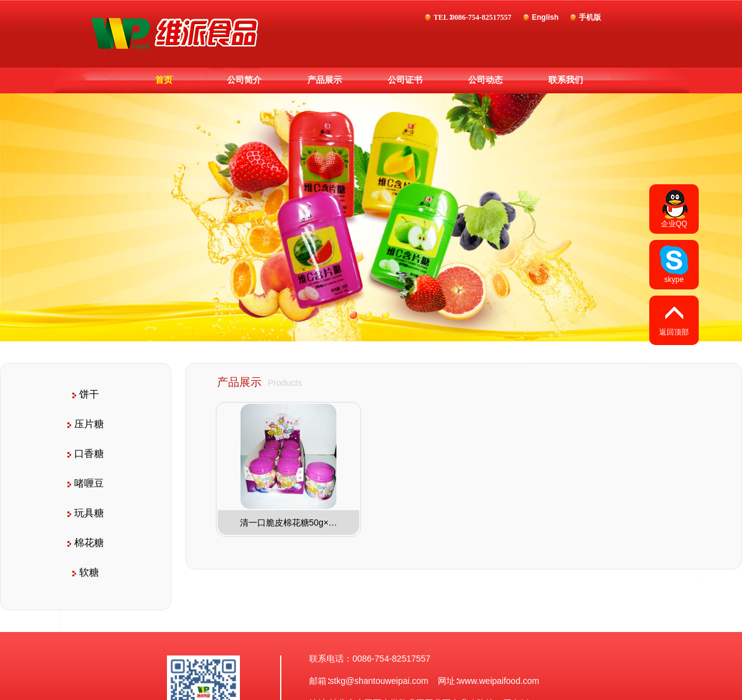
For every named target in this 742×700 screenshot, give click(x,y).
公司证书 (405, 80)
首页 (164, 80)
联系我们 (566, 80)
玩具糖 (85, 513)
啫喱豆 (85, 483)
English (545, 17)
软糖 (85, 572)
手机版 (590, 17)
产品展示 (325, 80)
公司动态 (485, 80)
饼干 (85, 394)
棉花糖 (85, 543)
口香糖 (85, 454)
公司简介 (244, 80)
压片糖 (85, 424)
